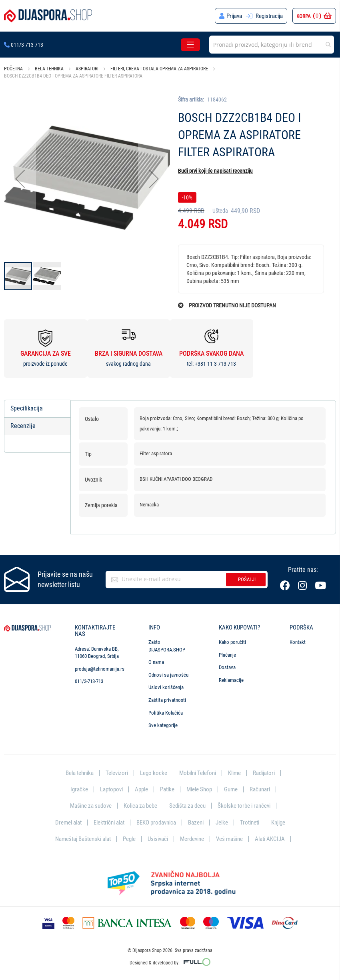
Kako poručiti (232, 642)
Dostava (227, 667)
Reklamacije (231, 680)
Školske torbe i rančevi (244, 806)
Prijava (234, 16)
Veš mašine (229, 839)
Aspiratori (87, 69)
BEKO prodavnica (156, 823)
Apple (141, 789)
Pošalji (247, 579)
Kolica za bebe (140, 806)
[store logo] (48, 16)
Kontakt (298, 642)
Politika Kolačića (166, 713)
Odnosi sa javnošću (168, 675)
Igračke (79, 789)
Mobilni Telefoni (198, 773)
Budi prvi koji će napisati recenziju (215, 171)
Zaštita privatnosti (167, 700)
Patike (167, 789)
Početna (13, 69)
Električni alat (109, 823)
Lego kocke (154, 773)
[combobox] (272, 45)
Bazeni (196, 823)
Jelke (222, 823)
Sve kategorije (163, 725)
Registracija (269, 16)
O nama (156, 662)
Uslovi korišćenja (166, 687)
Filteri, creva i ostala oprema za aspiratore (159, 69)
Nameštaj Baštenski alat (83, 839)
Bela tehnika (49, 69)
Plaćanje (227, 655)
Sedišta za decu (187, 806)
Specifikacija (27, 408)
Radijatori (264, 773)
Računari (260, 789)
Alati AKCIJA (270, 839)
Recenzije (23, 426)
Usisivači (158, 839)
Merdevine (192, 839)
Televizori (117, 773)
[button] (20, 178)
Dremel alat (68, 823)
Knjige (278, 823)
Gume (231, 789)
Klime (234, 773)
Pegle (129, 839)
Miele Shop (199, 789)
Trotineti (250, 823)
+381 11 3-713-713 (215, 364)
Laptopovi (111, 789)
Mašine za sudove (91, 806)
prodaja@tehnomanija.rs (100, 669)
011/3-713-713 (24, 45)
